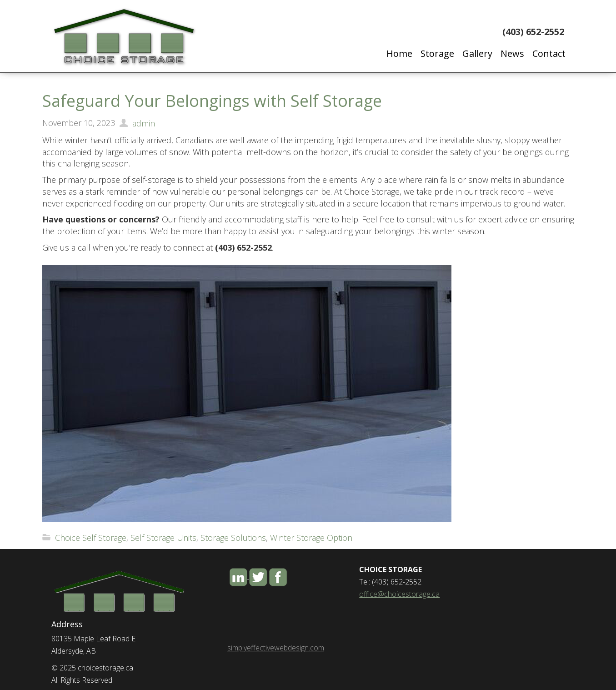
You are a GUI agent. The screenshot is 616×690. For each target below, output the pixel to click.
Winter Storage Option (311, 538)
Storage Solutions (233, 538)
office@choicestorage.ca (399, 594)
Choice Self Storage (91, 538)
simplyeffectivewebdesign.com (276, 648)
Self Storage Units (163, 538)
